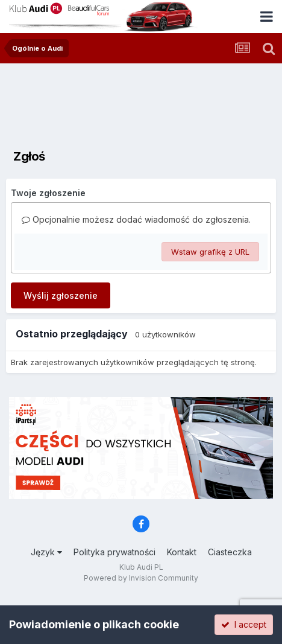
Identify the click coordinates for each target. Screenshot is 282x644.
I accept (244, 624)
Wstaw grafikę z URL (210, 252)
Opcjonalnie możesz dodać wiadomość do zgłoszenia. (136, 219)
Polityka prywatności (114, 552)
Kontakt (182, 552)
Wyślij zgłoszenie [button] (61, 295)
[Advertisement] (141, 100)
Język (46, 552)
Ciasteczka (230, 552)
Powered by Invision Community (141, 578)
